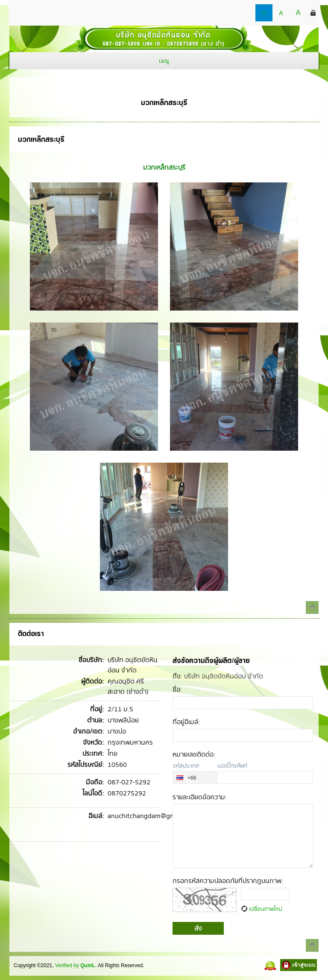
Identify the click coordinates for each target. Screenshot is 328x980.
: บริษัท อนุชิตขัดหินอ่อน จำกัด (218, 677)
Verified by (75, 965)
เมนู (164, 61)
